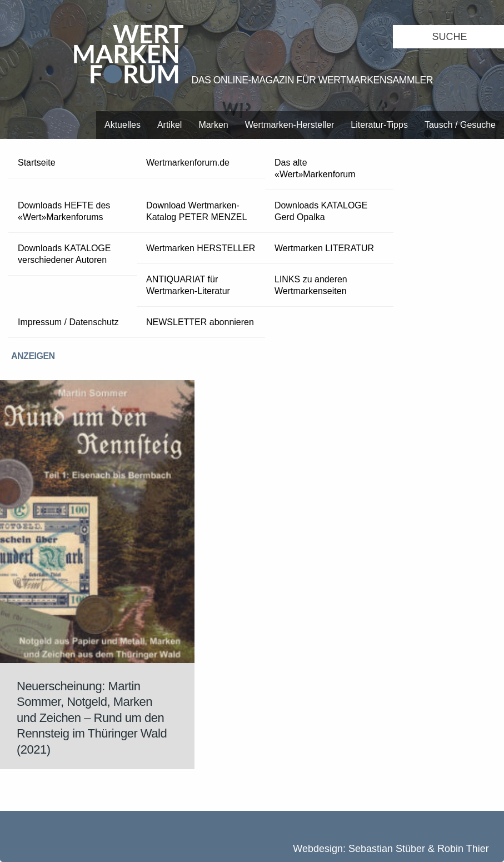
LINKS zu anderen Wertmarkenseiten (311, 285)
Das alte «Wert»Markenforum (315, 168)
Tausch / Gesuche (460, 125)
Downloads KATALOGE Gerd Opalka (321, 211)
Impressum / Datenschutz (68, 322)
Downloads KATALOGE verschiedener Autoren (64, 254)
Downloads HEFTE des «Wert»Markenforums (64, 211)
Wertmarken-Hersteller (290, 125)
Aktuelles (123, 125)
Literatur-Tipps (379, 125)
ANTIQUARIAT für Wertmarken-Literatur (188, 285)
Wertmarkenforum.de (188, 163)
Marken (213, 125)
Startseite (37, 163)
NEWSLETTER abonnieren (200, 322)
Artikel (169, 125)
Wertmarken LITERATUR (324, 248)
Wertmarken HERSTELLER (201, 248)
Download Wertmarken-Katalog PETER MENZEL (196, 211)
